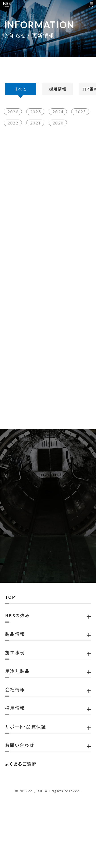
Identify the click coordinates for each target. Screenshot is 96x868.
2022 (14, 150)
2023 (82, 139)
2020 (59, 150)
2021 (37, 150)
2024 (59, 139)
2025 (37, 139)
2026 (14, 139)
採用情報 (58, 109)
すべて (21, 109)
